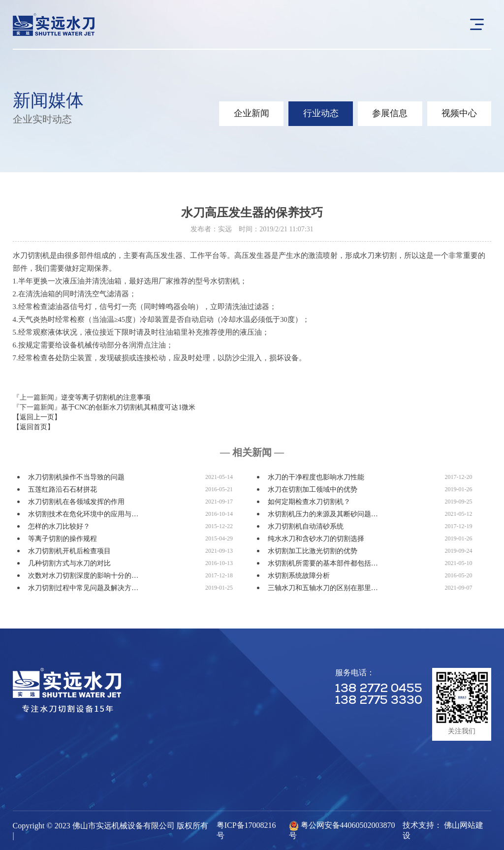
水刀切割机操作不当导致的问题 (76, 477)
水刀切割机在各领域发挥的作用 (76, 502)
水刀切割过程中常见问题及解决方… (83, 588)
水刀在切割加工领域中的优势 (313, 489)
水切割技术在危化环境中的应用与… (83, 514)
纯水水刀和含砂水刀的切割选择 (316, 539)
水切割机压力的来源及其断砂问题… (323, 514)
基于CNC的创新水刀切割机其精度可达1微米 (128, 407)
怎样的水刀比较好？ (59, 526)
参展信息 (389, 114)
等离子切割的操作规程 (63, 539)
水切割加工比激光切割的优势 (313, 551)
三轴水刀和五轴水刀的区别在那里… (323, 588)
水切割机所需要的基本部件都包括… (323, 563)
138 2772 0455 (379, 689)
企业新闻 (249, 114)
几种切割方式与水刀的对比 (69, 563)
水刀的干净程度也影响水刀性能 (316, 477)
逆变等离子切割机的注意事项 (106, 397)
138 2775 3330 (379, 701)
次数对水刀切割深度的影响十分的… (83, 576)
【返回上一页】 (37, 417)
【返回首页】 (33, 427)
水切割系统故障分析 (299, 576)
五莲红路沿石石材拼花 (63, 489)
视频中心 (459, 114)
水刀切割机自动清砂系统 (306, 526)
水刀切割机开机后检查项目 (69, 551)
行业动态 (319, 114)
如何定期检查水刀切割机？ (309, 502)
